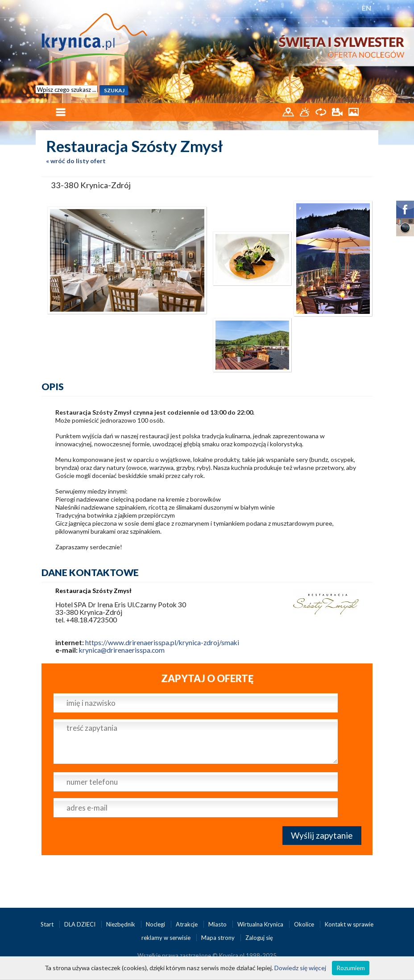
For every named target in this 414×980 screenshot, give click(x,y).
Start (48, 924)
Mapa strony (218, 938)
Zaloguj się (259, 938)
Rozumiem (351, 968)
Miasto (218, 924)
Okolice (305, 924)
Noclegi (156, 924)
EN (366, 8)
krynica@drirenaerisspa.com (122, 650)
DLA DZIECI (81, 924)
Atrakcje (187, 924)
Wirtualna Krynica (261, 924)
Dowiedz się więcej (300, 968)
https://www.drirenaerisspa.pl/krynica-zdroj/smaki (162, 642)
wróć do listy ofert (78, 161)
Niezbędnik (121, 924)
